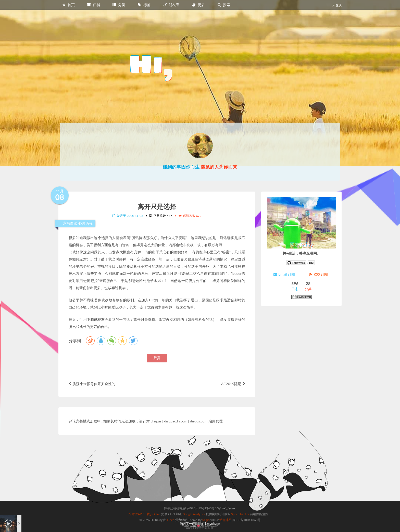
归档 (93, 5)
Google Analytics (194, 514)
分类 (119, 5)
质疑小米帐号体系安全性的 (92, 384)
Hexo (171, 520)
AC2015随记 (233, 384)
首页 (68, 5)
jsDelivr (155, 514)
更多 (198, 5)
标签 (144, 5)
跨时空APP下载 (139, 514)
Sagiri (206, 520)
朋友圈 (171, 5)
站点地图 (226, 520)
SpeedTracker (240, 514)
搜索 (223, 5)
